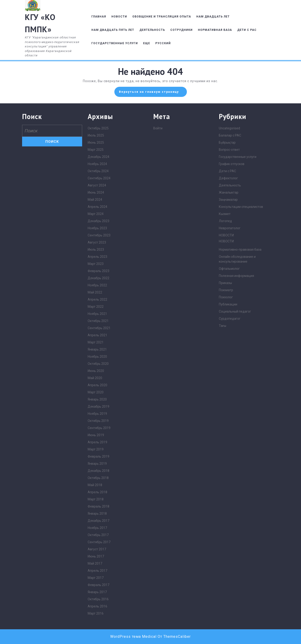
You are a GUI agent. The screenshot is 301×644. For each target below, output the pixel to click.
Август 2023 (97, 336)
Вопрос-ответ (229, 243)
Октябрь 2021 (98, 414)
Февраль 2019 (98, 550)
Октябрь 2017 (98, 628)
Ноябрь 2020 (97, 450)
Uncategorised (229, 221)
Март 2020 (96, 485)
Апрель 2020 (97, 478)
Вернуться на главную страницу (153, 93)
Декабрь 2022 (98, 371)
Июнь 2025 (96, 236)
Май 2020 (95, 471)
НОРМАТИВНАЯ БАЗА (215, 30)
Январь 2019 (97, 557)
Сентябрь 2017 (99, 635)
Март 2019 (96, 542)
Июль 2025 (96, 229)
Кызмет (225, 307)
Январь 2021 (97, 443)
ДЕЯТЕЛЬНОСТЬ (152, 30)
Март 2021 (96, 435)
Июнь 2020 (96, 464)
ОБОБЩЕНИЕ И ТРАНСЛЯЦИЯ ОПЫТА (162, 17)
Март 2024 (96, 307)
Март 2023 (96, 357)
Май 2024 (95, 293)
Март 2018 (96, 592)
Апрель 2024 (97, 300)
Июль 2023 (96, 343)
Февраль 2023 (98, 364)
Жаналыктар (229, 286)
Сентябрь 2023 (99, 328)
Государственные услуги (238, 250)
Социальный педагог (235, 405)
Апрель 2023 (97, 350)
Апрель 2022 (97, 393)
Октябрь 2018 (98, 571)
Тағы (223, 419)
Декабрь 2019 (98, 500)
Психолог (226, 390)
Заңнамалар (228, 293)
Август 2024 (97, 278)
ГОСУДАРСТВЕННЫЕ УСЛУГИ (115, 43)
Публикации (228, 397)
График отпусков (232, 257)
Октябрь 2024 (98, 264)
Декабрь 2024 (98, 250)
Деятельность (230, 278)
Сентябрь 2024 (99, 271)
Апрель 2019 (97, 535)
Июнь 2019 (96, 528)
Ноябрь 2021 (97, 407)
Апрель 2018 (97, 585)
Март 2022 (96, 400)
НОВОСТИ (119, 17)
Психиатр (226, 383)
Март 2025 (96, 243)
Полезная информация (236, 369)
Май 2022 (95, 386)
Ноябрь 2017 (97, 621)
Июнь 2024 (96, 286)
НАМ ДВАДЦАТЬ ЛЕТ (213, 17)
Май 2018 (95, 578)
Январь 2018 (97, 607)
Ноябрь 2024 (97, 257)
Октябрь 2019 (98, 514)
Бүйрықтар (227, 236)
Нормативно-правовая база (240, 343)
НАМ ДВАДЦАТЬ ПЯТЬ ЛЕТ (113, 30)
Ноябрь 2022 (97, 378)
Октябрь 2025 (98, 221)
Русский (163, 43)
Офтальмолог (229, 362)
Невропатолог (230, 321)
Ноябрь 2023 (97, 321)
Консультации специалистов (241, 300)
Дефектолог (228, 271)
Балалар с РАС (230, 229)
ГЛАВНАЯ (99, 17)
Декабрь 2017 (98, 614)
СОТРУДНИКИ (181, 30)
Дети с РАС (227, 264)
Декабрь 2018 (98, 564)
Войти (158, 221)
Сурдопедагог (230, 412)
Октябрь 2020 (98, 457)
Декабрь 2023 (98, 314)
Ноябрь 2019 (97, 507)
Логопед (225, 314)
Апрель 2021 (97, 428)
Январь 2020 (97, 493)
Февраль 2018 (98, 600)
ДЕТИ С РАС (247, 30)
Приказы (225, 376)
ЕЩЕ (147, 43)
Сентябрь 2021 (99, 421)
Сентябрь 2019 (99, 521)
